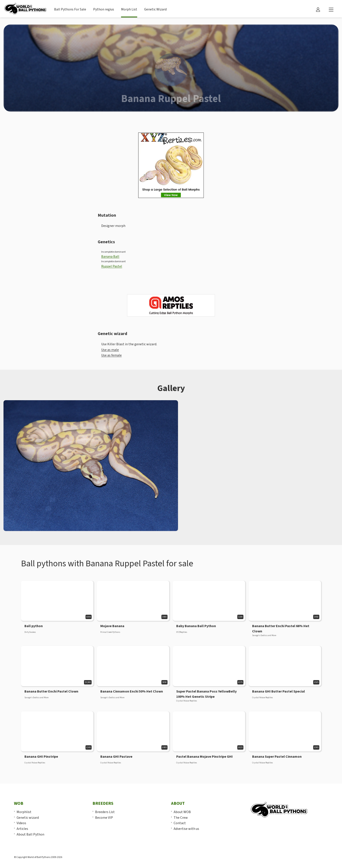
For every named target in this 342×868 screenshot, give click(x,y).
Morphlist (24, 812)
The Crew (181, 818)
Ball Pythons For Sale (70, 9)
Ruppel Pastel (112, 266)
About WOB (182, 812)
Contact (180, 823)
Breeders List (105, 812)
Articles (22, 829)
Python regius (104, 9)
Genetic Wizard (155, 9)
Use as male (110, 350)
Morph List (129, 9)
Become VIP (104, 818)
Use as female (111, 355)
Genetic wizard (28, 818)
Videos (21, 823)
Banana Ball (110, 257)
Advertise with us (186, 829)
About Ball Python (30, 834)
